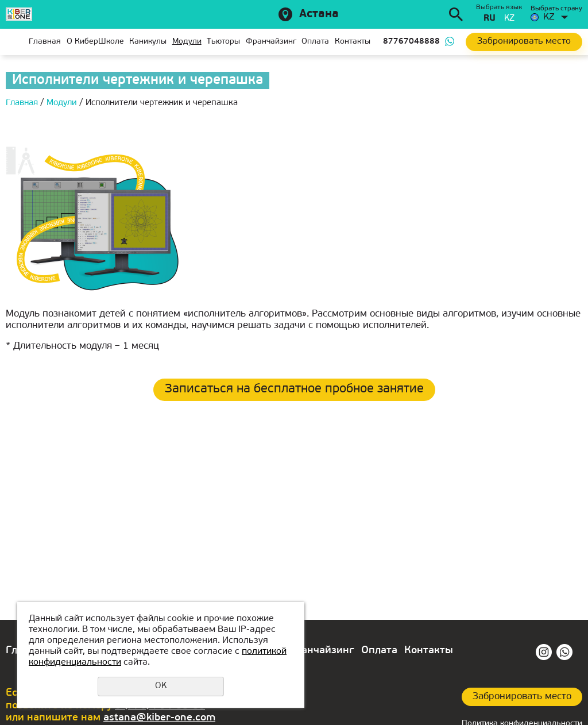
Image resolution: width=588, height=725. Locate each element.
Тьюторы (223, 42)
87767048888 (411, 42)
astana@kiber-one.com (159, 718)
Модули (187, 42)
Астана (319, 14)
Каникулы (148, 42)
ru (490, 19)
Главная (14, 42)
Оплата (315, 42)
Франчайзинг (271, 42)
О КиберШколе (95, 42)
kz (509, 19)
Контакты (353, 42)
